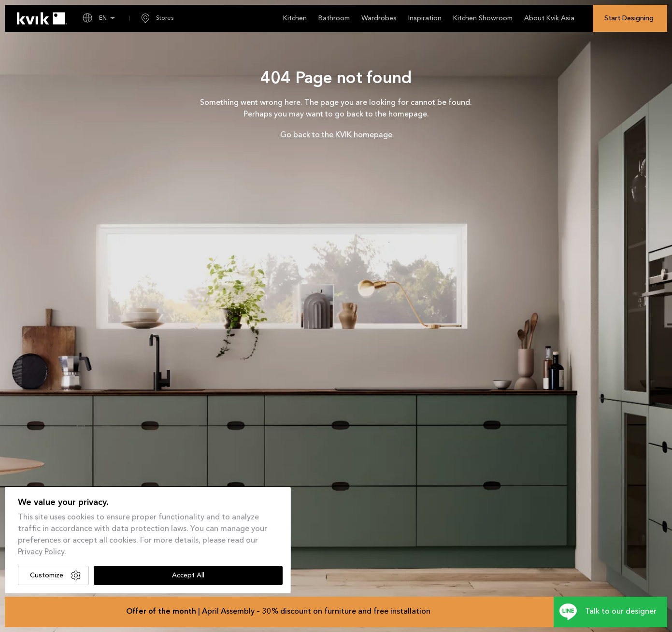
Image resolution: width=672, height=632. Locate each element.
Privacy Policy (41, 552)
